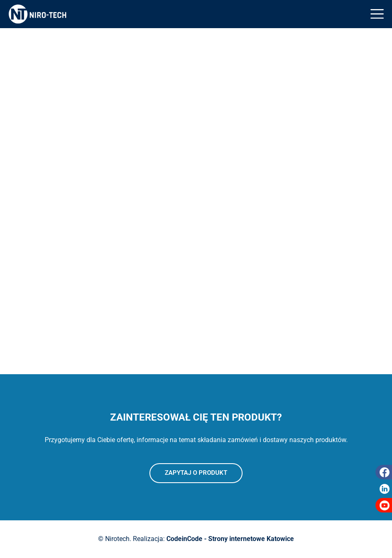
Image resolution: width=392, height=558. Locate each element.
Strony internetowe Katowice (251, 539)
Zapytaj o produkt (196, 473)
